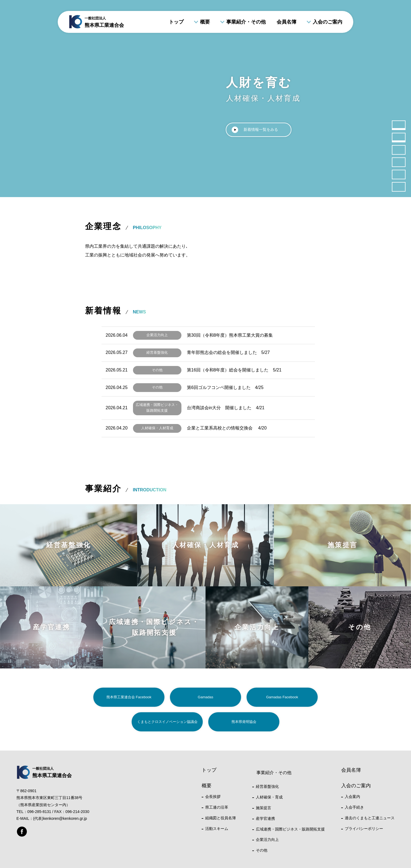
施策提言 (264, 808)
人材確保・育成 (269, 797)
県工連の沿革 (217, 807)
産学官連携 (265, 818)
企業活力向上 (267, 840)
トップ (176, 22)
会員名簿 (286, 22)
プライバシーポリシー (364, 829)
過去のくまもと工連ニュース (370, 818)
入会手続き (354, 807)
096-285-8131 (39, 812)
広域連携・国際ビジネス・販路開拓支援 (290, 829)
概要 (205, 22)
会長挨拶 (213, 797)
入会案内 (352, 797)
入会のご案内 (328, 22)
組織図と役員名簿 (221, 818)
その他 (262, 850)
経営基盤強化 (267, 786)
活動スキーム (217, 829)
